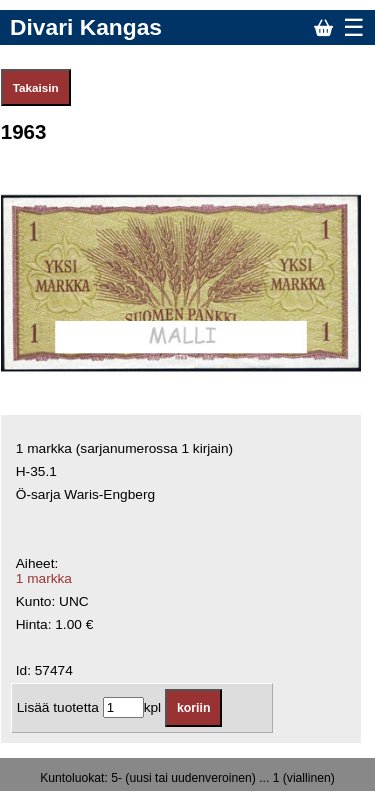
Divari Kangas (86, 27)
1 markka (44, 578)
